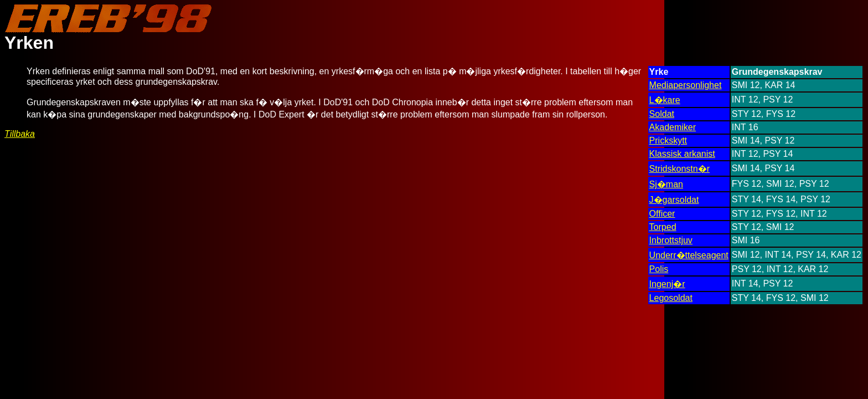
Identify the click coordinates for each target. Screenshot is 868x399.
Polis (659, 269)
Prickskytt (668, 140)
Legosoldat (671, 298)
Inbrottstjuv (671, 240)
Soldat (662, 114)
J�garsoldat (674, 200)
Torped (663, 227)
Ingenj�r (667, 284)
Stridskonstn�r (680, 169)
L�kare (665, 100)
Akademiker (673, 127)
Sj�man (666, 184)
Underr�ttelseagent (689, 255)
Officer (662, 214)
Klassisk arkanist (682, 154)
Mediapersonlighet (686, 85)
